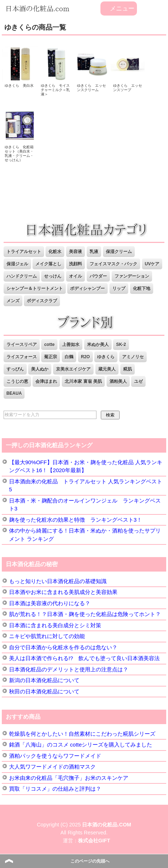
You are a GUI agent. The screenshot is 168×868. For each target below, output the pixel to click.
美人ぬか (40, 369)
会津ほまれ (46, 381)
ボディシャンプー (87, 288)
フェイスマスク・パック (113, 264)
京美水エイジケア (73, 369)
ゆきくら (106, 357)
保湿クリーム (119, 252)
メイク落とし (48, 264)
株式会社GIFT (94, 841)
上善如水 (71, 345)
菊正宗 (51, 357)
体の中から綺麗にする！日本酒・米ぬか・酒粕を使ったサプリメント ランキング (85, 535)
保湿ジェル (17, 264)
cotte (49, 345)
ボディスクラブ (42, 301)
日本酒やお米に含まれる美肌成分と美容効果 (63, 592)
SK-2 (121, 345)
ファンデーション (132, 276)
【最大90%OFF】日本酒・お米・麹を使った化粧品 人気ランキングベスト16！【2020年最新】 (86, 466)
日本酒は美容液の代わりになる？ (50, 603)
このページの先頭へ (90, 861)
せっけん (53, 276)
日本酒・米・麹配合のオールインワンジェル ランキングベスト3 (85, 505)
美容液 (76, 252)
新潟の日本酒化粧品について (44, 680)
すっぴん (15, 369)
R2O (85, 357)
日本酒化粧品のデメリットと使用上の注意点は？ (69, 669)
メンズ (13, 301)
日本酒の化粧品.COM (107, 825)
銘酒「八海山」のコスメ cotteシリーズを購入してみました (81, 745)
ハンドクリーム (22, 276)
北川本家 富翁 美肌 (83, 381)
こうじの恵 (17, 381)
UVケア (152, 264)
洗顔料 (76, 264)
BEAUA (14, 393)
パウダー (98, 276)
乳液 (94, 252)
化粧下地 (142, 288)
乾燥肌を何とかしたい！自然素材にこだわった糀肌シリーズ (82, 734)
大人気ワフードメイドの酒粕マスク (52, 767)
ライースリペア (22, 345)
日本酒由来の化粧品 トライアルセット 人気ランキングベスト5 (86, 486)
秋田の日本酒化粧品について (44, 691)
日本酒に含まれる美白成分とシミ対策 (55, 625)
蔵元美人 (107, 369)
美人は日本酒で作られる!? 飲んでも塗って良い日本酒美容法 (85, 658)
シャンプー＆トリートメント (35, 288)
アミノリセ (133, 357)
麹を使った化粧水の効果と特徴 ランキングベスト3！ (76, 520)
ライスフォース (22, 357)
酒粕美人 (118, 381)
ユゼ (138, 381)
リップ (119, 288)
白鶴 (69, 357)
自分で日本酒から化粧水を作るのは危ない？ (63, 647)
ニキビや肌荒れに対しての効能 (47, 636)
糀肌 (128, 369)
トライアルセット (24, 252)
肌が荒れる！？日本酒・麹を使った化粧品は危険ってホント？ (85, 614)
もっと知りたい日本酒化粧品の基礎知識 (58, 581)
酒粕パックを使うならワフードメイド (55, 756)
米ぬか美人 (98, 345)
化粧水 (55, 252)
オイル (76, 276)
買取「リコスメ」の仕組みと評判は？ (55, 789)
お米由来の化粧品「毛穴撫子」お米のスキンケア (69, 778)
